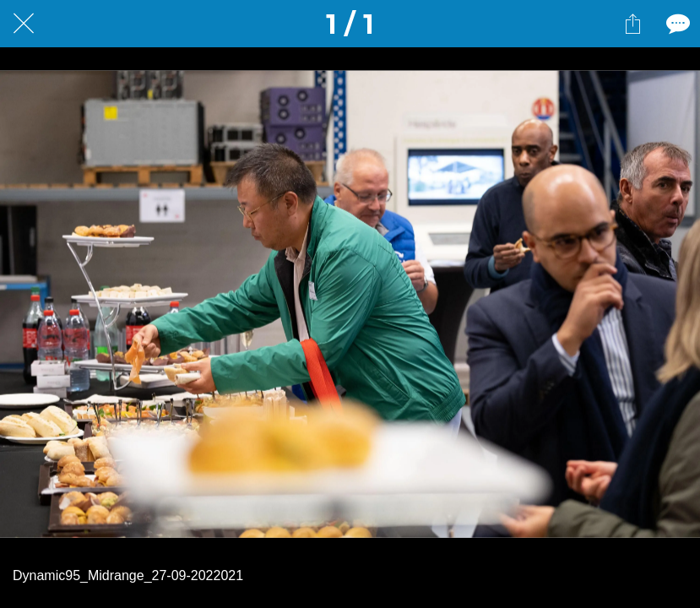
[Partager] (632, 24)
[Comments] (676, 24)
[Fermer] (24, 24)
